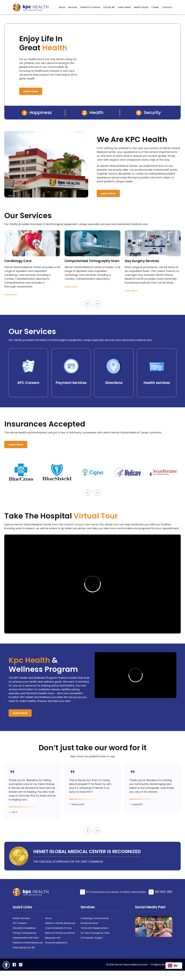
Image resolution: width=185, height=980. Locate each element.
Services (73, 7)
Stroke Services (89, 923)
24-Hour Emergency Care (95, 933)
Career (155, 7)
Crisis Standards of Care (58, 928)
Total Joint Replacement (95, 928)
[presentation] (88, 304)
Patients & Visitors (90, 7)
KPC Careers (20, 923)
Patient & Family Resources (60, 923)
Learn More (31, 91)
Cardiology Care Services (95, 918)
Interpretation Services (26, 938)
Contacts (167, 7)
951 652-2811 (164, 892)
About (62, 7)
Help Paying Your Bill (24, 948)
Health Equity (141, 7)
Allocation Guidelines (24, 928)
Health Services (21, 918)
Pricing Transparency (25, 933)
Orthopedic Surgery (92, 938)
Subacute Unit (53, 938)
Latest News (124, 7)
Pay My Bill (109, 7)
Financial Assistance (56, 943)
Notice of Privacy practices (60, 933)
